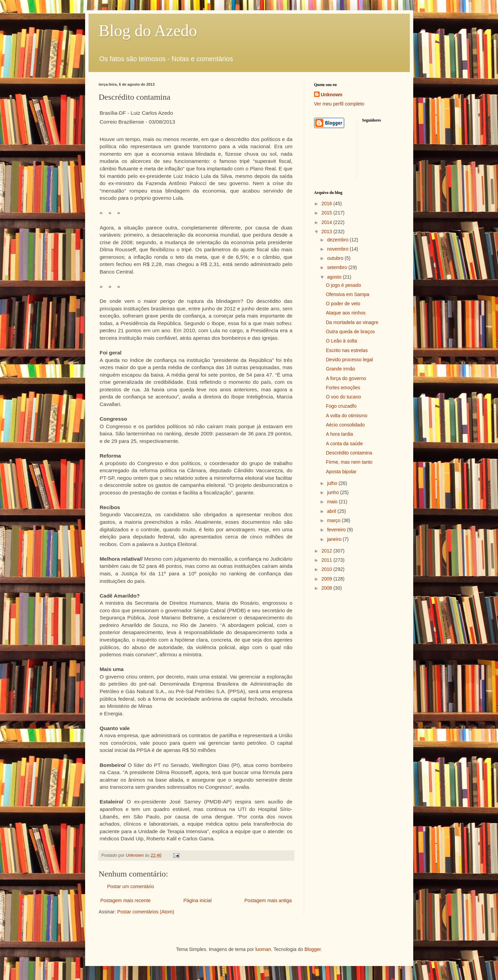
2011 (327, 560)
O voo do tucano (343, 397)
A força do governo (346, 378)
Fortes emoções (343, 388)
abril (332, 511)
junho (334, 492)
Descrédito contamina (349, 453)
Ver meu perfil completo (339, 104)
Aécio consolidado (345, 425)
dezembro (338, 240)
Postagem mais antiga (268, 900)
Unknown (332, 95)
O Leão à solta (341, 341)
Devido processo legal (349, 360)
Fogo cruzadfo (341, 406)
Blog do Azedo (148, 31)
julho (333, 483)
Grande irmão (340, 369)
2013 (327, 232)
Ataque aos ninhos (346, 313)
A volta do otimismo (346, 416)
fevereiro (337, 530)
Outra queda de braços (350, 332)
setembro (338, 267)
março (334, 520)
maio (333, 502)
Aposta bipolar (341, 472)
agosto (335, 277)
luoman (263, 949)
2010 (327, 569)
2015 (327, 213)
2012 (327, 551)
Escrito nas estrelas (347, 350)
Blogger (313, 949)
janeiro (335, 539)
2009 (327, 579)
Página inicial (198, 900)
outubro (336, 258)
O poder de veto (343, 304)
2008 (327, 588)
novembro (338, 249)
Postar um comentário (131, 886)
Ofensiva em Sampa (347, 294)
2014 (327, 222)
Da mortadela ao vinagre (352, 322)
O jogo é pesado (343, 285)
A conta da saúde (344, 444)
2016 (327, 204)
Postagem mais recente (126, 900)
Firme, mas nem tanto (349, 462)
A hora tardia (339, 434)
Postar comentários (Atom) (146, 912)
